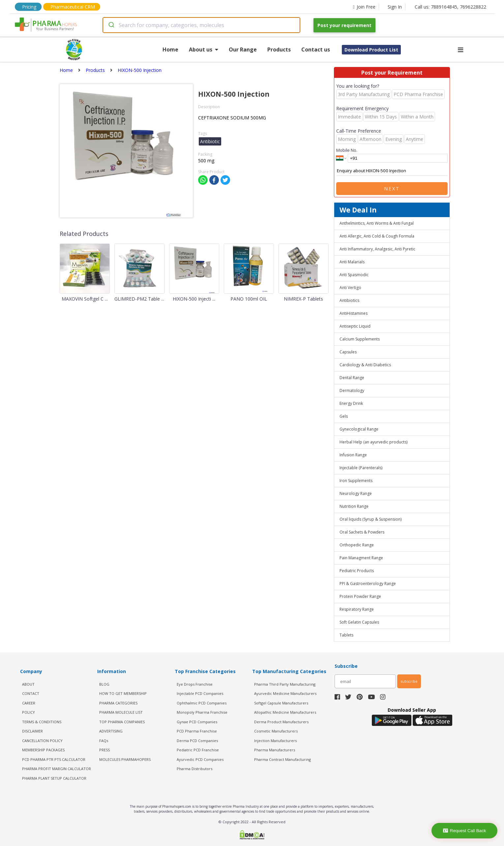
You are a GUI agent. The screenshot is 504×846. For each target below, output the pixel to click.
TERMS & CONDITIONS (42, 722)
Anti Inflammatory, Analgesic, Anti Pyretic (377, 249)
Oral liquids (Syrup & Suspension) (371, 519)
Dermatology (352, 390)
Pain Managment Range (361, 558)
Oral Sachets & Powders (362, 532)
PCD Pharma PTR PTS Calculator (54, 759)
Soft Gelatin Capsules (359, 622)
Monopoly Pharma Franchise (202, 712)
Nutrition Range (354, 506)
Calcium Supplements (360, 339)
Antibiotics (349, 300)
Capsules (348, 352)
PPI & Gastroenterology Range (368, 584)
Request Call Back (465, 831)
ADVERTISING (111, 731)
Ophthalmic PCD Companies (202, 703)
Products (279, 49)
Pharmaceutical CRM (73, 7)
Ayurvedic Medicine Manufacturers (285, 693)
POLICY (29, 712)
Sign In (395, 7)
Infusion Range (353, 455)
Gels (344, 416)
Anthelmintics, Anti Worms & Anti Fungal (377, 223)
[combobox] (201, 25)
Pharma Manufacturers (275, 750)
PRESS (104, 750)
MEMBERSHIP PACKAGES (43, 750)
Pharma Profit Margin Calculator (57, 769)
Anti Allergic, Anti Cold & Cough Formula (377, 236)
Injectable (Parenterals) (361, 468)
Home (170, 49)
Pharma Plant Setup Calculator (54, 778)
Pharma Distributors (194, 769)
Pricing (29, 7)
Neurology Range (356, 493)
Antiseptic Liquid (355, 326)
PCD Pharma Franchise (197, 731)
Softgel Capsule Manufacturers (281, 703)
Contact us (316, 49)
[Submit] (111, 25)
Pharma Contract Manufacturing (282, 759)
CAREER (29, 703)
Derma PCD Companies (197, 741)
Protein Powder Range (360, 596)
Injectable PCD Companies (200, 693)
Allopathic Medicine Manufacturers (285, 712)
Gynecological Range (359, 429)
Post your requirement (344, 25)
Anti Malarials (352, 262)
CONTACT (31, 693)
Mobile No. (347, 150)
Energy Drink (351, 403)
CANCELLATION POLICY (42, 741)
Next (392, 189)
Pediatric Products (357, 571)
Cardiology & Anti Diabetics (365, 365)
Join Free (364, 7)
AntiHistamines (354, 313)
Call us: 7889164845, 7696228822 (450, 7)
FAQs (104, 741)
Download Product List (371, 50)
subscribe (409, 681)
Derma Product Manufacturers (281, 722)
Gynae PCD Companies (197, 722)
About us (204, 49)
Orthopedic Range (357, 545)
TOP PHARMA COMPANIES (122, 722)
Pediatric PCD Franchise (198, 750)
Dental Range (352, 378)
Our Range (243, 49)
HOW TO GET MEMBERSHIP (123, 693)
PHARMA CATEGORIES (118, 703)
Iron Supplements (356, 481)
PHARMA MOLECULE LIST (121, 712)
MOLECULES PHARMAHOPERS (125, 759)
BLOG (104, 684)
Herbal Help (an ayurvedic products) (373, 442)
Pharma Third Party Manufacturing (285, 684)
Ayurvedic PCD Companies (200, 759)
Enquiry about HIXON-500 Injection (392, 171)
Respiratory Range (357, 609)
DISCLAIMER (32, 731)
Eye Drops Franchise (195, 684)
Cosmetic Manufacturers (276, 731)
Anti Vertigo (350, 288)
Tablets (346, 635)
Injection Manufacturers (275, 741)
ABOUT (28, 684)
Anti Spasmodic (354, 275)
